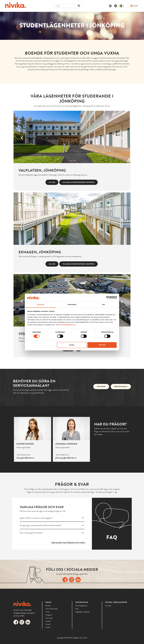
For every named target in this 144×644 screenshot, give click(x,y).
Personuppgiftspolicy (81, 606)
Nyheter (48, 624)
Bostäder (48, 606)
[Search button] (79, 6)
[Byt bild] (69, 161)
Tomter (48, 612)
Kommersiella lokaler (52, 609)
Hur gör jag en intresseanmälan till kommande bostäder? (52, 525)
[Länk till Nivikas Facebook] (66, 579)
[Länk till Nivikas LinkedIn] (78, 579)
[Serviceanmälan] (116, 6)
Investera (48, 621)
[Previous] (22, 137)
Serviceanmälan (121, 387)
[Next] (122, 137)
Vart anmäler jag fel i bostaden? (52, 533)
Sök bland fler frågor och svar (68, 543)
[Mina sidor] (110, 6)
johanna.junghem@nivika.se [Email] (66, 458)
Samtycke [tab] (41, 304)
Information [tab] (72, 304)
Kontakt (48, 627)
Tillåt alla (102, 345)
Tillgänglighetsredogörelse (83, 612)
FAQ (77, 609)
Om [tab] (103, 304)
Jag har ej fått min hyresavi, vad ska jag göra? (52, 518)
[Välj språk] (122, 6)
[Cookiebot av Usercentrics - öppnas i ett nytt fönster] (108, 298)
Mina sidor (101, 387)
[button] (132, 6)
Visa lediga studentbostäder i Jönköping (78, 182)
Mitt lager (108, 606)
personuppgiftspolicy (67, 325)
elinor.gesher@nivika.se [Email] (25, 458)
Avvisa (72, 345)
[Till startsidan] (16, 5)
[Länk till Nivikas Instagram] (72, 579)
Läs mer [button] (52, 182)
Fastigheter (49, 615)
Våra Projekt (49, 618)
